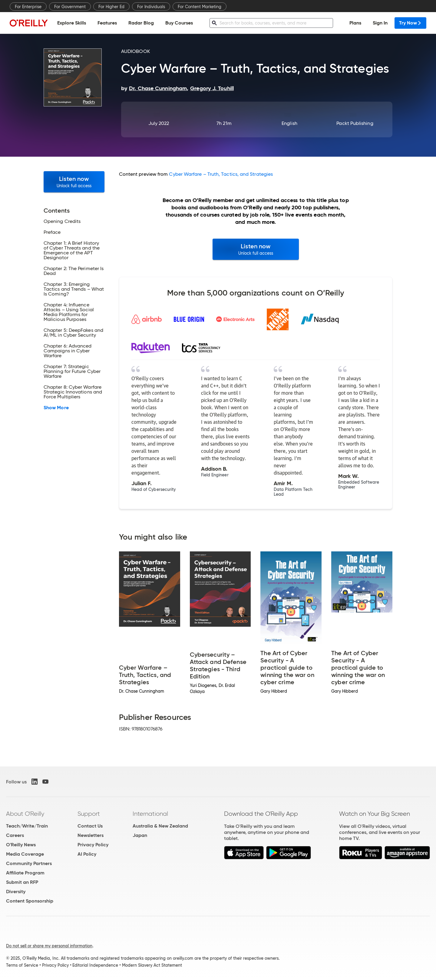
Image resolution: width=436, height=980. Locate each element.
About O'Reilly (25, 814)
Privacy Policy (93, 845)
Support (89, 814)
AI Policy (87, 854)
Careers (15, 835)
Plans (355, 23)
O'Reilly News (21, 845)
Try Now (410, 23)
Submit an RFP (22, 882)
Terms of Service (22, 965)
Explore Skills (72, 23)
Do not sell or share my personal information (49, 946)
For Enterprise (28, 7)
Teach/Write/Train (27, 826)
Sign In (380, 23)
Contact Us (90, 826)
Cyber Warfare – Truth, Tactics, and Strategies (221, 174)
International (150, 814)
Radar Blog (141, 23)
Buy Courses (179, 23)
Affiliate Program (25, 873)
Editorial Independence (95, 965)
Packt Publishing (355, 123)
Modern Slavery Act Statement (152, 965)
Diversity (16, 892)
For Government (70, 7)
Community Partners (29, 863)
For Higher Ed (111, 7)
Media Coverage (25, 854)
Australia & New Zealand (160, 826)
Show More (56, 408)
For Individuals (151, 7)
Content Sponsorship (30, 901)
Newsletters (91, 835)
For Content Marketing (200, 7)
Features (107, 23)
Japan (140, 835)
